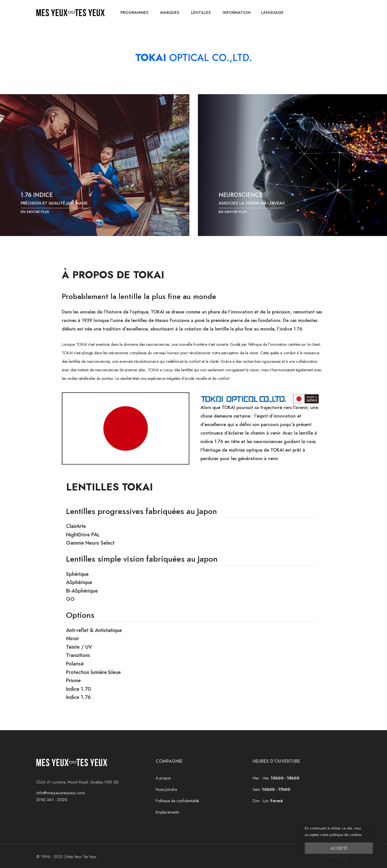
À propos (163, 778)
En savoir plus (35, 212)
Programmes (134, 12)
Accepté (339, 848)
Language (272, 12)
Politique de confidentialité (177, 801)
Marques (170, 12)
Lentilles (201, 12)
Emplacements (167, 812)
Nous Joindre (166, 789)
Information (237, 12)
